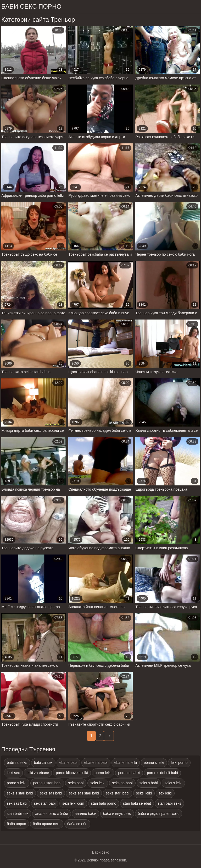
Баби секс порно (31, 6)
